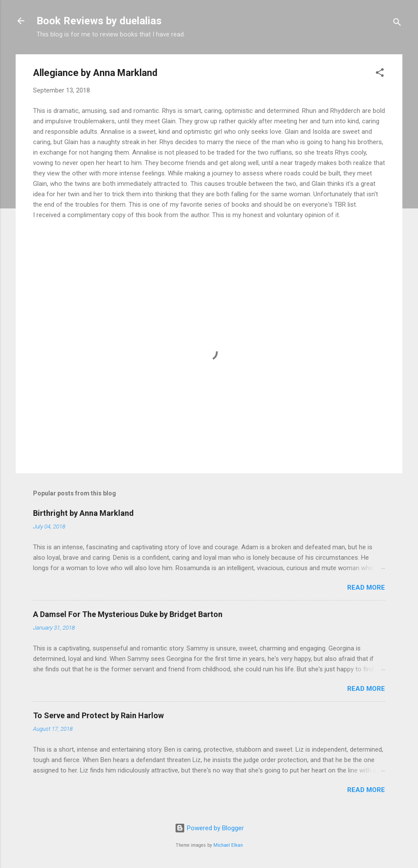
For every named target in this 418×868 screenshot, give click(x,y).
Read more (366, 587)
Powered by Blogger (209, 828)
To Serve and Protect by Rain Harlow (98, 715)
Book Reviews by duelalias (99, 21)
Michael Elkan (228, 845)
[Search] (397, 24)
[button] (380, 74)
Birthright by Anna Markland (83, 513)
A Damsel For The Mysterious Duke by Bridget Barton (128, 614)
